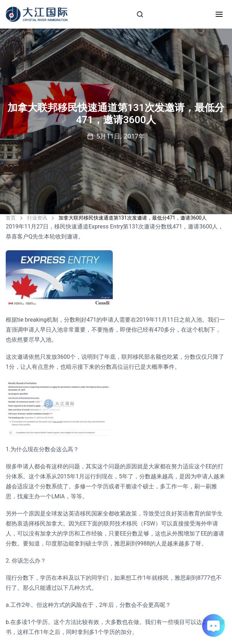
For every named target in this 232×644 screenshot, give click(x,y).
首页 (11, 218)
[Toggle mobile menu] (219, 14)
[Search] (140, 14)
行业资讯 (37, 218)
